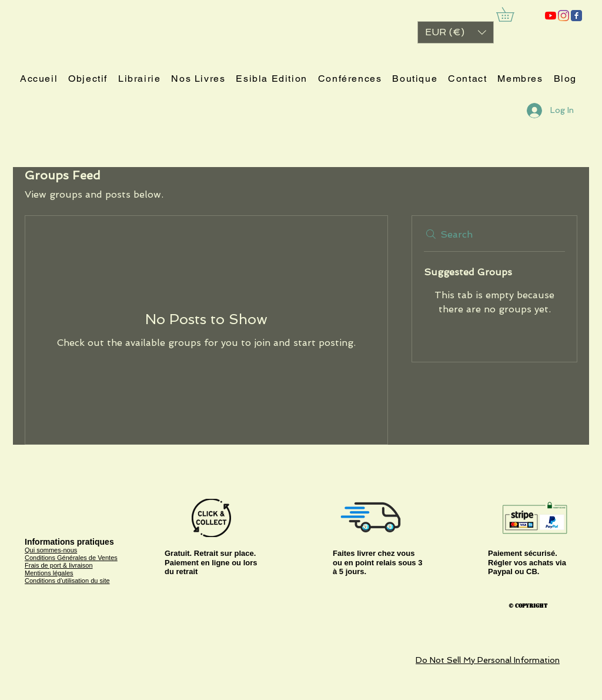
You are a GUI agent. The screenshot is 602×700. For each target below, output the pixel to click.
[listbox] (456, 32)
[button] (456, 32)
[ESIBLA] (551, 16)
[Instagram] (563, 16)
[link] (512, 14)
